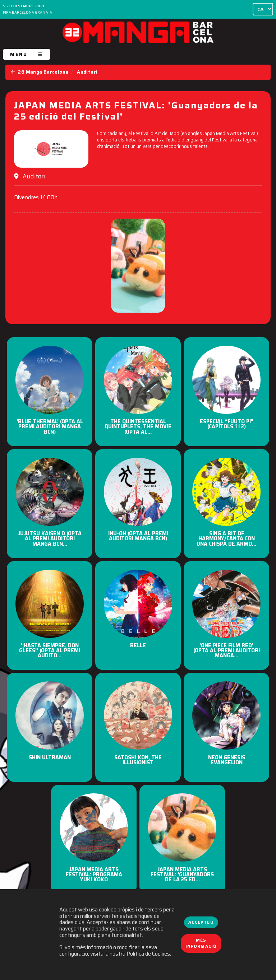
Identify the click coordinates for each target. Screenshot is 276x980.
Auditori (87, 72)
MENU (27, 54)
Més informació (201, 943)
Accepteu (201, 922)
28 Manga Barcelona (40, 72)
